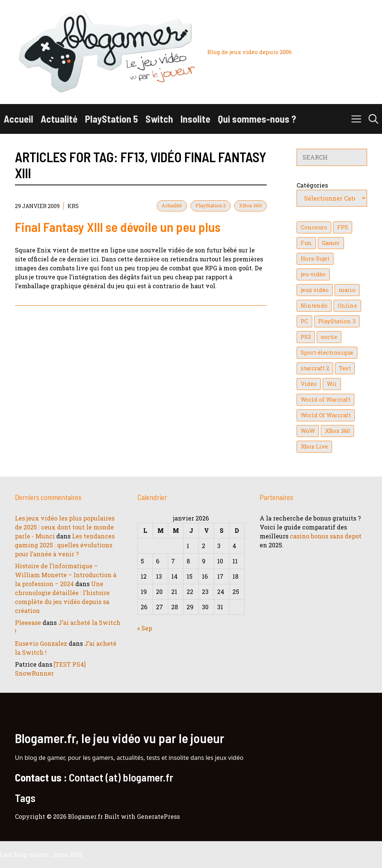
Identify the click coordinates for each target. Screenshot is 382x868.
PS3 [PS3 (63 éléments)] (306, 337)
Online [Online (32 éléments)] (347, 306)
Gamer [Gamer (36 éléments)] (331, 243)
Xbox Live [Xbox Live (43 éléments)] (314, 446)
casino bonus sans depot (326, 536)
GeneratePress (158, 816)
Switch (159, 119)
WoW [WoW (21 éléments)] (308, 431)
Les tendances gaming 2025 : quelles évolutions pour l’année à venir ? (65, 545)
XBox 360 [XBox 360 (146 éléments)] (337, 431)
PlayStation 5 (112, 119)
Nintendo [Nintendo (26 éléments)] (314, 306)
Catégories (312, 185)
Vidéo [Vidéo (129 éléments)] (309, 384)
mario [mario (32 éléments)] (347, 290)
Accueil (18, 119)
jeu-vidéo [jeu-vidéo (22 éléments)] (313, 274)
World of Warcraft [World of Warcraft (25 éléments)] (325, 400)
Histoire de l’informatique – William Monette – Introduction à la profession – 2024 (66, 575)
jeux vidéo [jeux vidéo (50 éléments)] (315, 290)
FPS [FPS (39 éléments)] (343, 227)
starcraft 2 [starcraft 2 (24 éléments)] (315, 368)
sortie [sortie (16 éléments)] (329, 337)
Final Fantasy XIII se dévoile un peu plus (118, 227)
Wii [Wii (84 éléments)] (332, 384)
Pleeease (28, 622)
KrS (73, 206)
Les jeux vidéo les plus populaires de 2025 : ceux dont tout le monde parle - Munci (65, 527)
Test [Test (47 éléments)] (345, 368)
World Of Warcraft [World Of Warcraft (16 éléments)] (326, 415)
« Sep (145, 628)
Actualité (59, 119)
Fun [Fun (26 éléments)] (306, 243)
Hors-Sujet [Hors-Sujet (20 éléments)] (315, 259)
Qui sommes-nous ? (257, 119)
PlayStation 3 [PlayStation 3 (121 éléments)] (337, 321)
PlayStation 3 (211, 205)
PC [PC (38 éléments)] (304, 321)
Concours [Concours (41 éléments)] (314, 227)
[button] (373, 119)
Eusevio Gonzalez (41, 643)
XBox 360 (251, 205)
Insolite (195, 119)
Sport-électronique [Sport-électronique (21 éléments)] (327, 353)
